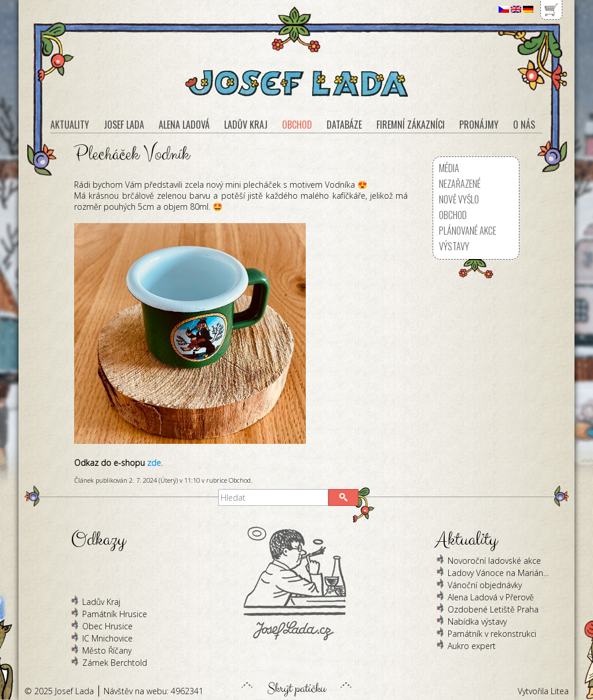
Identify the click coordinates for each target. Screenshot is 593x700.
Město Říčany (107, 650)
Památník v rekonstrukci (492, 634)
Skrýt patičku (296, 686)
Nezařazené (460, 184)
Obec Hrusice (107, 626)
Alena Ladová (184, 125)
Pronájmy (479, 125)
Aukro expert (472, 646)
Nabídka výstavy (477, 621)
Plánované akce (468, 231)
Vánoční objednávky (485, 585)
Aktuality (70, 125)
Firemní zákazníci (411, 125)
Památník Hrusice (115, 614)
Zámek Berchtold (115, 663)
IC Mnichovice (107, 638)
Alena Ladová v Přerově (491, 597)
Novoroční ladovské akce (494, 561)
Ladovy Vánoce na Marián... (498, 573)
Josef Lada (124, 125)
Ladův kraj (246, 125)
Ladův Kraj (101, 602)
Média (449, 168)
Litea (560, 691)
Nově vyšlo (459, 199)
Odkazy (98, 540)
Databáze (344, 125)
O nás (524, 125)
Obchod (240, 480)
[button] (343, 497)
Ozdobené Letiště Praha (493, 609)
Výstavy (454, 246)
